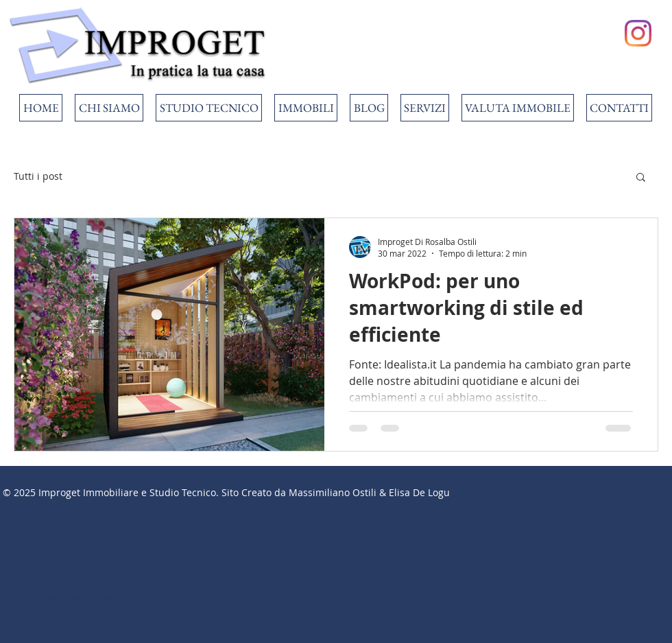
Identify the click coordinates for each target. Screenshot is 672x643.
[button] (641, 178)
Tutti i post (38, 176)
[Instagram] (638, 33)
